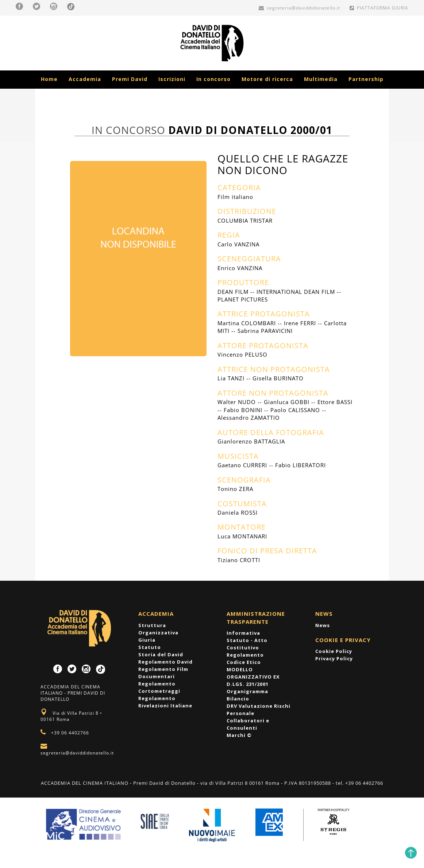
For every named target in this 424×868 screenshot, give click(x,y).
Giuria (147, 640)
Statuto (150, 647)
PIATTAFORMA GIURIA (379, 8)
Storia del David (161, 654)
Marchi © (239, 735)
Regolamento (245, 655)
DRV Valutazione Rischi (259, 706)
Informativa (243, 633)
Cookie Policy (334, 651)
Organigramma (247, 691)
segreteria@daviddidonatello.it (299, 8)
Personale (240, 713)
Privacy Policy (334, 658)
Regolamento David (165, 662)
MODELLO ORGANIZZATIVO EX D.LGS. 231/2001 (253, 677)
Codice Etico (244, 662)
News (323, 625)
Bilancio (238, 699)
